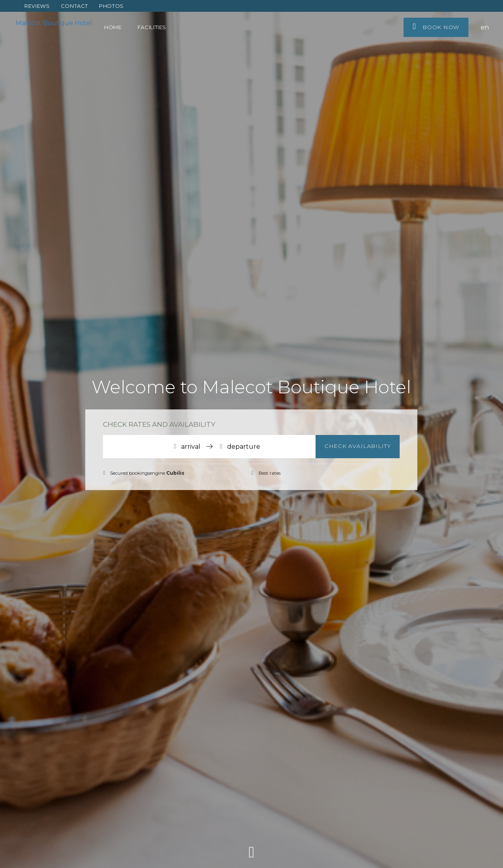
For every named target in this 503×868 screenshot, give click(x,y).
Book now (436, 27)
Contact (75, 6)
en (485, 27)
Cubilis (175, 473)
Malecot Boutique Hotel (54, 23)
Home (113, 27)
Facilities (152, 27)
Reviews (37, 6)
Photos (111, 6)
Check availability (358, 446)
